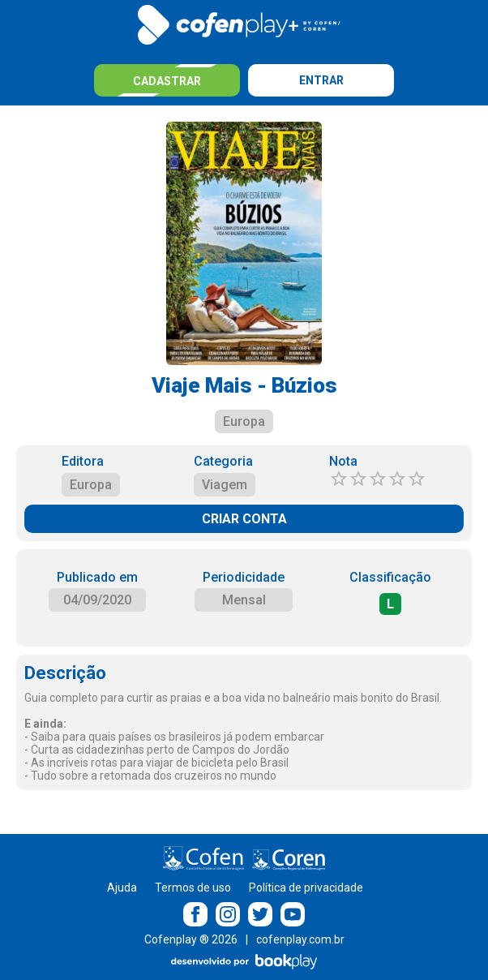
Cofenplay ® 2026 (191, 939)
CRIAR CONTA (244, 519)
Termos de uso (193, 888)
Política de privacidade (306, 888)
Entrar (321, 80)
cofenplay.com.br (300, 939)
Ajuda (122, 888)
